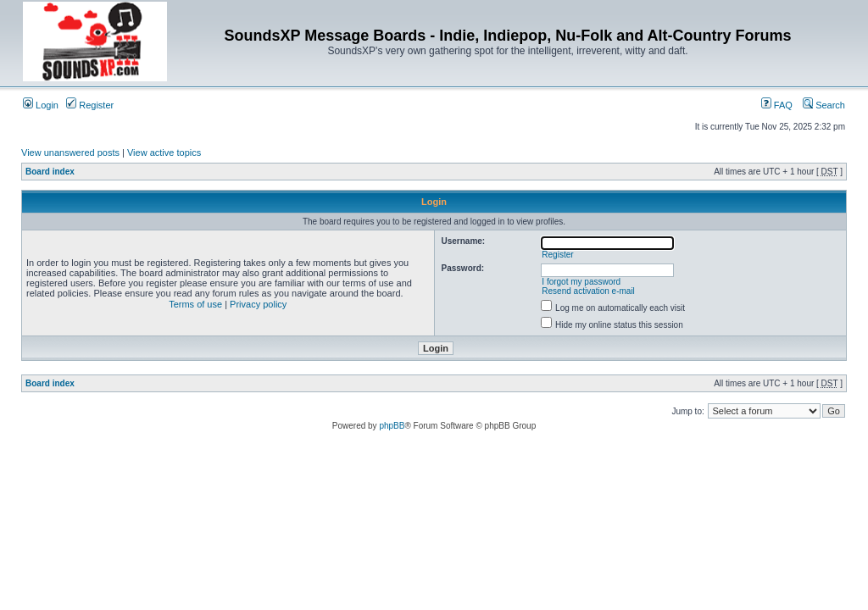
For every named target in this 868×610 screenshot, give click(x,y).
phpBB (392, 426)
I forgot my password (581, 282)
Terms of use (195, 304)
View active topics (164, 152)
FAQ (777, 105)
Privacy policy (258, 304)
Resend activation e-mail (588, 291)
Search (824, 105)
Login (41, 105)
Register (90, 105)
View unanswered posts (70, 152)
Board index (50, 172)
